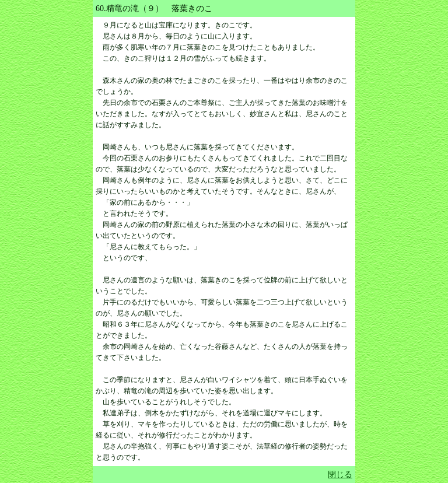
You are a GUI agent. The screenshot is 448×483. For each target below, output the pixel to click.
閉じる (340, 475)
